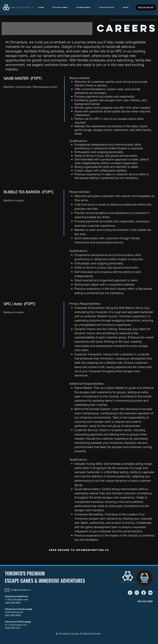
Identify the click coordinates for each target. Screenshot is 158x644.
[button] (62, 7)
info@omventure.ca (92, 550)
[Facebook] (144, 593)
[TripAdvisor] (150, 593)
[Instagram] (137, 593)
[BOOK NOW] (146, 7)
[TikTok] (130, 593)
